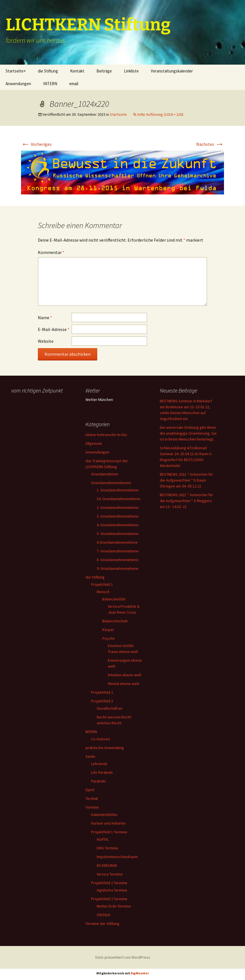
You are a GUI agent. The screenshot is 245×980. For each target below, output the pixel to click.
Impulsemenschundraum (117, 857)
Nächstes (210, 144)
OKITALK (104, 915)
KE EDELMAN (107, 865)
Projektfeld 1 (102, 584)
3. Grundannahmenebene (118, 516)
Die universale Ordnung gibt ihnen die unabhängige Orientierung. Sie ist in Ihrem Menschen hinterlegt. (188, 433)
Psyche (108, 638)
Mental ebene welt (123, 684)
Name (45, 317)
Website (46, 341)
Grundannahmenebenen (111, 483)
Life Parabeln (102, 772)
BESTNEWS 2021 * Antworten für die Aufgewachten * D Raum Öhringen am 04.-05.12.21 (186, 480)
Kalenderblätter (104, 815)
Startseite (118, 114)
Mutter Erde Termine (114, 906)
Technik (92, 798)
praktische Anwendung (105, 748)
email (74, 84)
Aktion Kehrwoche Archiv (106, 435)
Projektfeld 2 (102, 692)
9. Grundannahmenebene (118, 568)
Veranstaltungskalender (172, 71)
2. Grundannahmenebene (118, 507)
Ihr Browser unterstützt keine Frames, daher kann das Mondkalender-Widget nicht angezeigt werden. (40, 418)
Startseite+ (16, 71)
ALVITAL (103, 839)
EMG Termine (108, 848)
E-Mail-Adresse (54, 329)
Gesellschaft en (110, 708)
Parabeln (98, 781)
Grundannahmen (105, 474)
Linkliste (131, 71)
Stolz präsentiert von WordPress (123, 957)
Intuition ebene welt (125, 675)
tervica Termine (110, 874)
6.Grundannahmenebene (117, 542)
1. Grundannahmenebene (118, 490)
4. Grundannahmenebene (118, 525)
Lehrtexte (99, 764)
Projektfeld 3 (102, 701)
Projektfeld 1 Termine (109, 832)
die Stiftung (48, 71)
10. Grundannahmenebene (119, 499)
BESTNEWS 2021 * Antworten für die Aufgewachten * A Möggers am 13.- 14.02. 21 (186, 501)
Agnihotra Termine (112, 890)
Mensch (103, 592)
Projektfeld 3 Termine (109, 899)
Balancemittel (114, 599)
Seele (90, 756)
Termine (92, 807)
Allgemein (94, 443)
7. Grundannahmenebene (118, 551)
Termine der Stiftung (102, 924)
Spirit (90, 790)
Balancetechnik (115, 621)
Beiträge (104, 71)
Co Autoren (100, 739)
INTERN (50, 84)
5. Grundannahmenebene (118, 534)
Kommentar (51, 252)
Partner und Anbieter (108, 823)
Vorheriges (36, 144)
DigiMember (140, 973)
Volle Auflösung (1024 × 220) (160, 114)
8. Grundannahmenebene (118, 560)
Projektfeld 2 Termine (109, 883)
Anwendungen (18, 84)
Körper (108, 630)
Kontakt (77, 71)
